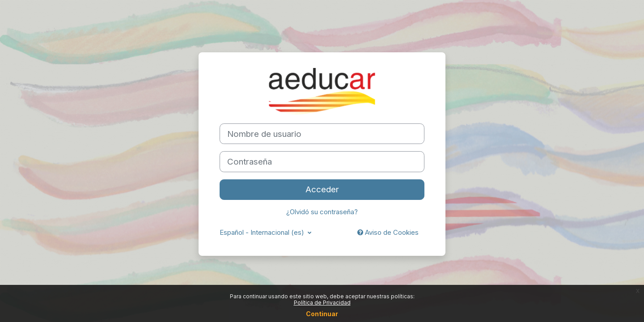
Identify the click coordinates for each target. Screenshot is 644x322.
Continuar (322, 314)
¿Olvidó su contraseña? (322, 212)
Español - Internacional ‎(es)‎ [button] (263, 232)
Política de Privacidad (322, 303)
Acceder (322, 189)
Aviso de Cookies (388, 232)
